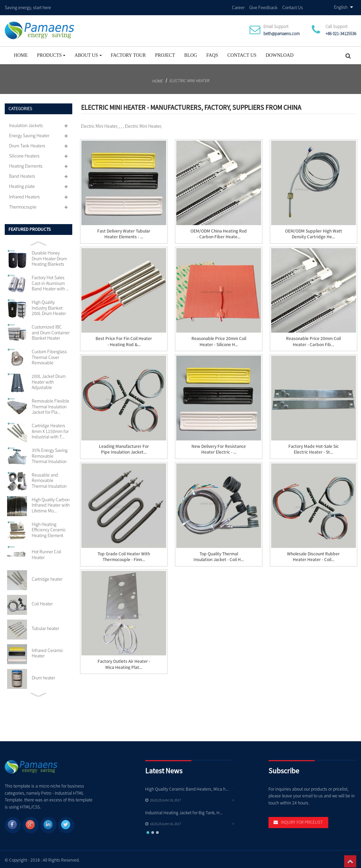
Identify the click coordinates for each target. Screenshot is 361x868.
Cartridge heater (47, 577)
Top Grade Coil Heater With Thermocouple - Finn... (124, 555)
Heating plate (22, 185)
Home (21, 53)
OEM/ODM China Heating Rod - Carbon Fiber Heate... (219, 232)
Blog (191, 53)
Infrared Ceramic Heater (47, 651)
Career (238, 6)
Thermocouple (23, 205)
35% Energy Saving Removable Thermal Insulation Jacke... (50, 454)
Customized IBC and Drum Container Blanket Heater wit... (51, 331)
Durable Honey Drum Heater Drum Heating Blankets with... (49, 257)
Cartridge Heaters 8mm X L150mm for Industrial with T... (50, 429)
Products (51, 53)
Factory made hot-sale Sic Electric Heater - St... (314, 447)
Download (280, 53)
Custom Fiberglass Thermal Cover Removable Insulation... (49, 355)
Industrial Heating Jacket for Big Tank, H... (184, 811)
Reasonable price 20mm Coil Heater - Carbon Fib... (313, 340)
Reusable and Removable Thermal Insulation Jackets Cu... (49, 478)
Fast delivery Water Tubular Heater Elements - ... (124, 232)
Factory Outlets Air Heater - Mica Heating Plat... (124, 662)
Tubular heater (45, 626)
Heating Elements (26, 164)
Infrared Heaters (24, 195)
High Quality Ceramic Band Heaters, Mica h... (187, 787)
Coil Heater (42, 602)
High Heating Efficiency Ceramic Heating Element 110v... (49, 528)
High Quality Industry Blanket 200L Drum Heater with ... (49, 306)
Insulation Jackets (26, 123)
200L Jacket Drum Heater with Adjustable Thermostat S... (49, 380)
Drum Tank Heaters (27, 144)
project (165, 53)
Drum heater (43, 676)
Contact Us (293, 6)
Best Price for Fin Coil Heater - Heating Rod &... (124, 340)
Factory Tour (128, 53)
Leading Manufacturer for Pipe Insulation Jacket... (124, 447)
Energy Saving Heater (29, 134)
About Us (88, 53)
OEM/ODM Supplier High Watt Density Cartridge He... (314, 232)
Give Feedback (263, 6)
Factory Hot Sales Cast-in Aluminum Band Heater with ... (50, 281)
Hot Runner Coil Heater (46, 552)
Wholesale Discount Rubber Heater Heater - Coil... (313, 555)
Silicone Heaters (24, 154)
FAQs (212, 53)
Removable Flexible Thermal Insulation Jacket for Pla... (50, 404)
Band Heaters (22, 174)
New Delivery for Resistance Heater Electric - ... (219, 447)
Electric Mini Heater (189, 78)
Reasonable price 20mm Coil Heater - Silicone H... (219, 340)
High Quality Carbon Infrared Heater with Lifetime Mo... (51, 503)
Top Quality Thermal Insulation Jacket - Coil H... (219, 555)
